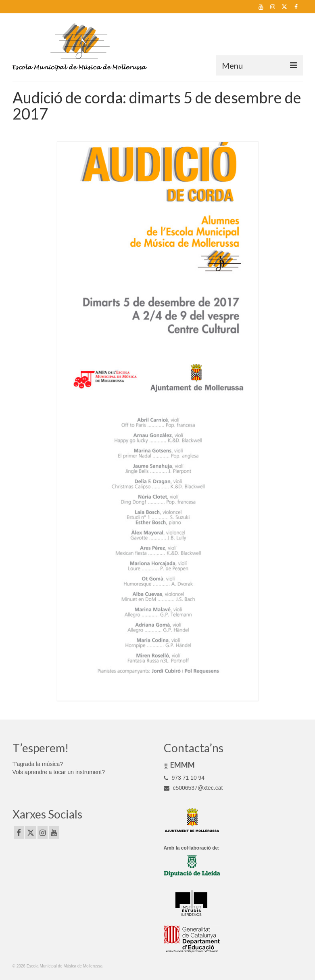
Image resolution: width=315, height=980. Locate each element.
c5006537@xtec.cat (193, 788)
